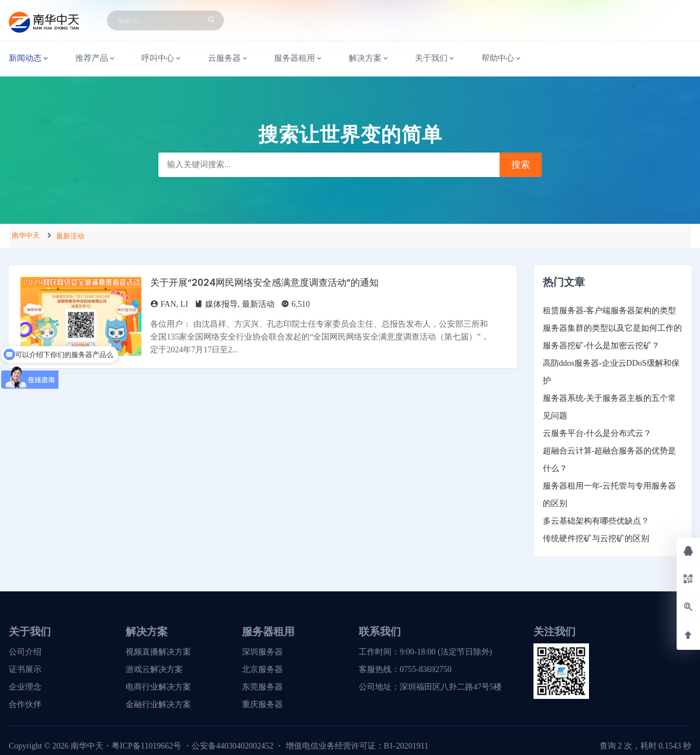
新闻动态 (29, 58)
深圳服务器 (262, 652)
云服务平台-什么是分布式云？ (597, 433)
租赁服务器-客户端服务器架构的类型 (610, 311)
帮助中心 (502, 58)
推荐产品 (96, 58)
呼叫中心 (162, 58)
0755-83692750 (426, 669)
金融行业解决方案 (158, 704)
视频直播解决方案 (158, 652)
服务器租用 (299, 58)
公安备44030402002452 (233, 746)
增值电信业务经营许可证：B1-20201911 (357, 746)
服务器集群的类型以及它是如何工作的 (612, 328)
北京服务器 (262, 669)
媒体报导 (221, 304)
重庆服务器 (262, 704)
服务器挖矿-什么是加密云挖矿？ (602, 346)
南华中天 (26, 235)
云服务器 (228, 58)
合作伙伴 (25, 704)
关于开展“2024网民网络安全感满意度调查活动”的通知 (264, 283)
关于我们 (435, 58)
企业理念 (25, 687)
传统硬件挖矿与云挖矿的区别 (596, 538)
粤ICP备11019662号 (146, 746)
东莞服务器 (262, 687)
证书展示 (25, 669)
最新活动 (70, 236)
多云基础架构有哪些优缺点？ (596, 521)
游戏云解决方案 (154, 669)
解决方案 (369, 58)
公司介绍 (25, 652)
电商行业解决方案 (158, 687)
